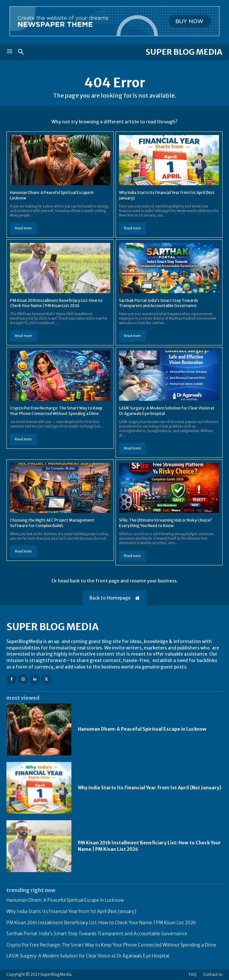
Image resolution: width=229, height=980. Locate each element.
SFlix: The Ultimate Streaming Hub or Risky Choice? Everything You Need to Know (165, 523)
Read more (23, 228)
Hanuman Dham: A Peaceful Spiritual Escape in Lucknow (142, 729)
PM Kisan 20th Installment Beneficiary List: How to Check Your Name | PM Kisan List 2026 (56, 303)
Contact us (213, 974)
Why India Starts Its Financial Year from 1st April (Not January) (150, 788)
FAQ (193, 974)
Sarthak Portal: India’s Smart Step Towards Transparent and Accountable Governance (159, 303)
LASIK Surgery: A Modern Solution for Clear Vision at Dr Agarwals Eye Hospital (88, 956)
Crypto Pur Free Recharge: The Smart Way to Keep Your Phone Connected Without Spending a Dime (111, 945)
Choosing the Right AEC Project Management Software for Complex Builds (52, 523)
